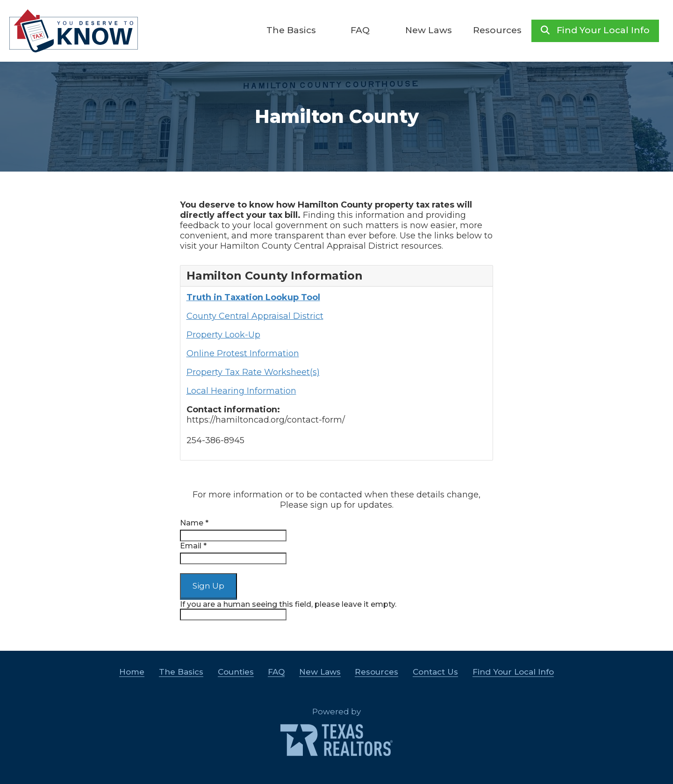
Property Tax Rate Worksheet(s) (253, 372)
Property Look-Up (223, 335)
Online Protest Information (243, 353)
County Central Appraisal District (255, 316)
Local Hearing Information (241, 391)
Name (194, 523)
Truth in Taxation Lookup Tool (253, 297)
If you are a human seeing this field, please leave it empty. (288, 610)
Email (193, 546)
